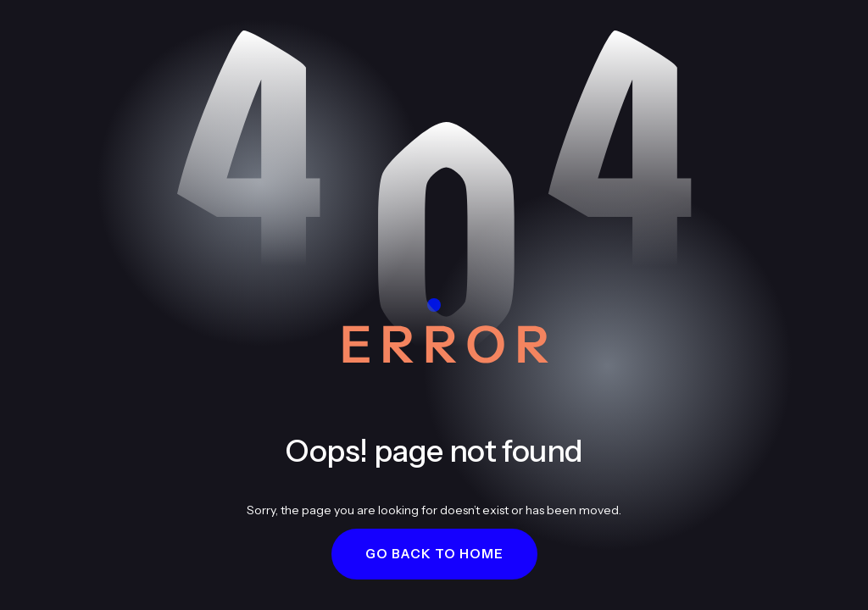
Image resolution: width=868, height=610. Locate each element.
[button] (434, 554)
